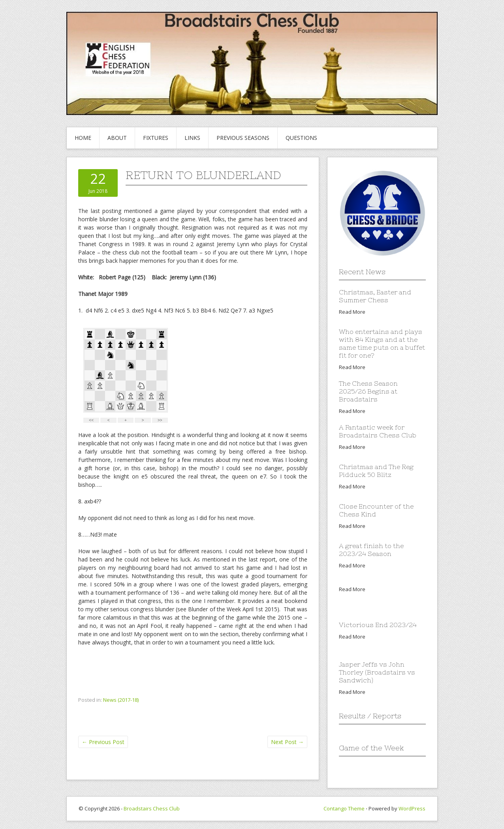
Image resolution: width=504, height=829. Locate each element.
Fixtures (156, 138)
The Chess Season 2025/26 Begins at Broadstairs (368, 391)
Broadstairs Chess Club (152, 808)
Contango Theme (344, 808)
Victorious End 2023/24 (378, 625)
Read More (352, 312)
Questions (301, 138)
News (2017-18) (121, 700)
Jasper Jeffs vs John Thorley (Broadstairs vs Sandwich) (377, 672)
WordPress (412, 808)
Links (192, 138)
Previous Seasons (243, 138)
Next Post (287, 742)
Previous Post (103, 742)
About (117, 138)
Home (83, 138)
